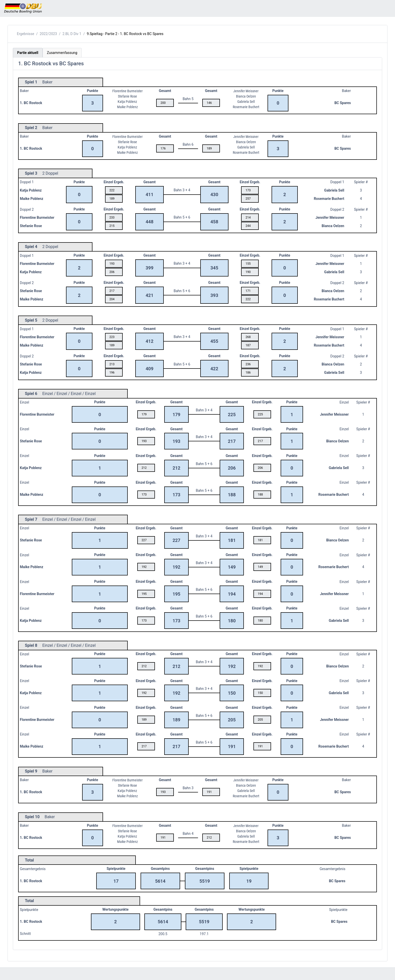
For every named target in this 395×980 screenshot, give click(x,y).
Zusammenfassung (62, 53)
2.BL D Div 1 (72, 34)
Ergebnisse (26, 34)
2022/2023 (48, 34)
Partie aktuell (28, 53)
